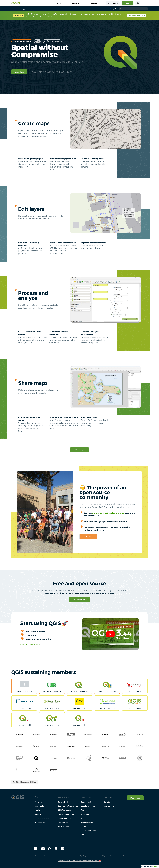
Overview (38, 802)
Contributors (63, 822)
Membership (109, 806)
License (92, 856)
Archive (126, 856)
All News (38, 814)
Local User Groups (65, 818)
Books (83, 826)
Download (19, 72)
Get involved (88, 536)
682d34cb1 (155, 867)
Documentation (87, 802)
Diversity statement (42, 856)
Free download (80, 600)
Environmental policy (77, 856)
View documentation (30, 645)
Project (38, 797)
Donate (107, 802)
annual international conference (108, 513)
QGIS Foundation (65, 810)
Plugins (38, 810)
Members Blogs (64, 826)
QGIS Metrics (40, 822)
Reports (84, 818)
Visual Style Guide (104, 856)
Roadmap (85, 814)
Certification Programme (68, 806)
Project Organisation (66, 814)
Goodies (117, 856)
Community (63, 797)
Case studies (39, 806)
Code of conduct (59, 856)
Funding (108, 797)
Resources (86, 797)
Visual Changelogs (42, 818)
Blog (83, 834)
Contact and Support (89, 830)
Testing (84, 810)
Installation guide (88, 806)
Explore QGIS (80, 450)
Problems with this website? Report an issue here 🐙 (80, 861)
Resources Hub (87, 822)
